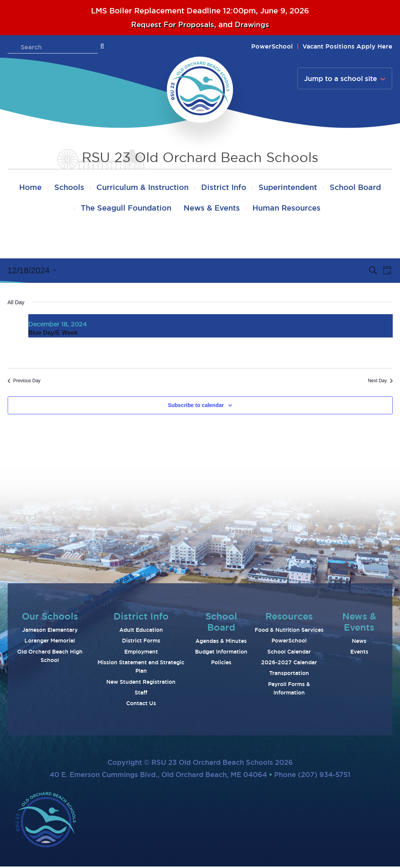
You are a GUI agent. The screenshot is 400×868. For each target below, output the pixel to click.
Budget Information (221, 653)
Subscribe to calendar (196, 407)
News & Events (245, 209)
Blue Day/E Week (53, 335)
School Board (71, 209)
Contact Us (141, 705)
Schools (99, 188)
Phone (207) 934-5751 (312, 776)
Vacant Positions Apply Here (347, 46)
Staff (141, 694)
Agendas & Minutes (221, 642)
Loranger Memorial (50, 642)
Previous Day (24, 383)
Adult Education (141, 631)
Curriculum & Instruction (175, 188)
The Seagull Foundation (157, 209)
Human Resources (322, 209)
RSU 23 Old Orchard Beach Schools (200, 157)
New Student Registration (141, 683)
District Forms (141, 642)
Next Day (380, 383)
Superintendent (324, 188)
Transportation (289, 675)
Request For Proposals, (174, 24)
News (359, 642)
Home (58, 188)
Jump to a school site (341, 78)
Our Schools (50, 618)
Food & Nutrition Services (289, 631)
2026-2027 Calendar (289, 664)
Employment (141, 653)
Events (359, 653)
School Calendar (289, 653)
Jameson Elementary (50, 631)
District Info (258, 188)
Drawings (254, 24)
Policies (221, 664)
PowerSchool (272, 46)
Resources (289, 618)
